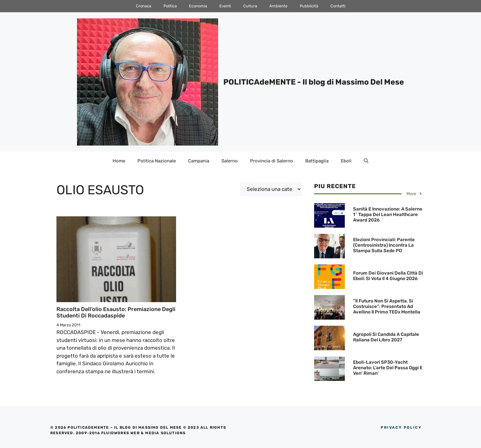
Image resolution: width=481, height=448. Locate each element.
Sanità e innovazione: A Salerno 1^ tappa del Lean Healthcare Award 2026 (388, 215)
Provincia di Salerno (271, 161)
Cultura (250, 6)
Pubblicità (309, 6)
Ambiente (278, 6)
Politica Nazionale (157, 161)
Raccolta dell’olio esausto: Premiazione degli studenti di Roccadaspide (116, 313)
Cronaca (144, 6)
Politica (170, 6)
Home (119, 161)
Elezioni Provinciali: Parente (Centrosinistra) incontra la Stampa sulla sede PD (384, 245)
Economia (198, 6)
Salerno (230, 161)
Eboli (346, 161)
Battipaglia (317, 161)
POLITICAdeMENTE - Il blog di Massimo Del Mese (314, 82)
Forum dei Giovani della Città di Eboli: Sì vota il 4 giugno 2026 (388, 276)
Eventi (225, 6)
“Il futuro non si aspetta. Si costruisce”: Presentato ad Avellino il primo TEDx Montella (387, 306)
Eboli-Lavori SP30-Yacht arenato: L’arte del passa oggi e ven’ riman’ (388, 368)
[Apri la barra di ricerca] (366, 161)
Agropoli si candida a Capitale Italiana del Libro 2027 (386, 337)
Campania (199, 161)
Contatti (338, 6)
